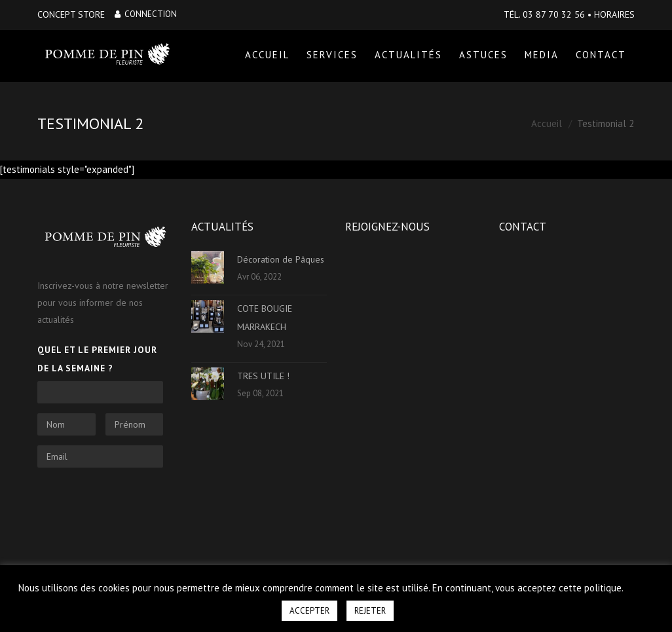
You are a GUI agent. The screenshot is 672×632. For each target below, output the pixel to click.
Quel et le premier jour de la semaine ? (97, 359)
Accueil (547, 124)
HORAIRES (614, 14)
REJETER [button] (370, 611)
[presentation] (137, 503)
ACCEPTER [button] (309, 611)
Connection (146, 14)
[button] (640, 582)
